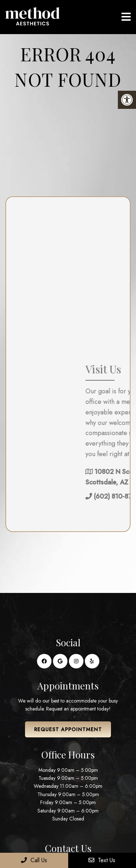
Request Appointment (68, 729)
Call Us (34, 860)
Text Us (102, 860)
